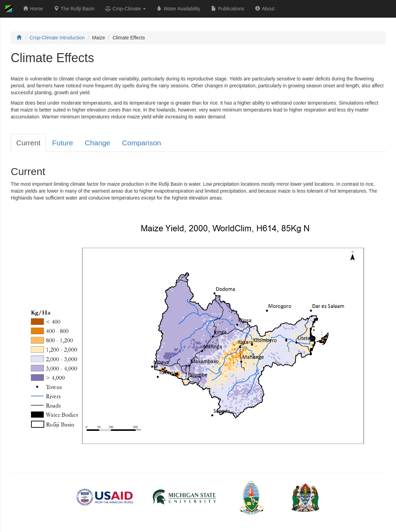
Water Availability (178, 9)
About (264, 9)
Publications (227, 9)
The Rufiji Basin (74, 9)
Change (98, 143)
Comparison (141, 143)
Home (33, 9)
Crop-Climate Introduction (57, 38)
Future (63, 143)
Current (28, 143)
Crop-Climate (125, 9)
